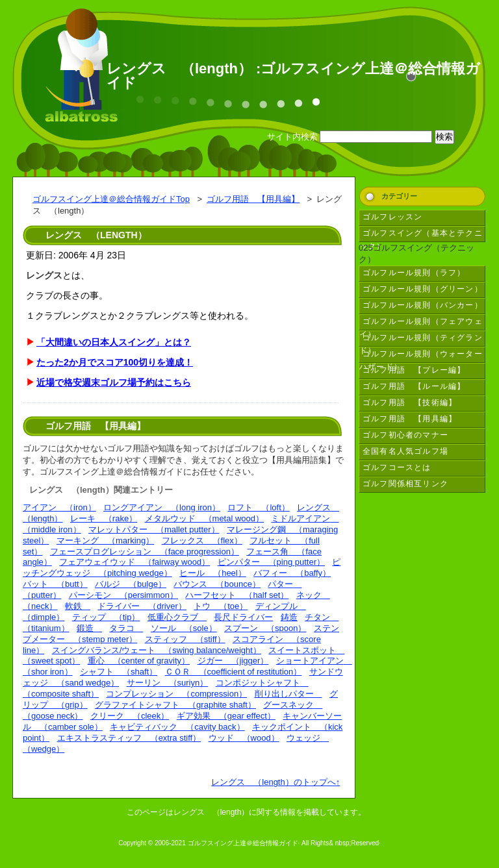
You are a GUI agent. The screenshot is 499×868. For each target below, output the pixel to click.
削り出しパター (288, 694)
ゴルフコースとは (397, 467)
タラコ (126, 628)
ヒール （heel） (213, 573)
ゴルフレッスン (392, 217)
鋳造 (289, 617)
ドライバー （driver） (142, 606)
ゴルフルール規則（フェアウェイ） (421, 324)
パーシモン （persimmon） (123, 595)
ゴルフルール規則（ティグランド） (421, 340)
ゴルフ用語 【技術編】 (410, 403)
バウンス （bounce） (217, 584)
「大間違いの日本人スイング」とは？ (114, 342)
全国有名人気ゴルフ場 (405, 451)
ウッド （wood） (244, 738)
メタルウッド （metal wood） (204, 518)
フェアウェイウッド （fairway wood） (134, 562)
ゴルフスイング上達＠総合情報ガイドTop (111, 199)
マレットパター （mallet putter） (154, 529)
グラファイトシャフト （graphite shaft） (175, 705)
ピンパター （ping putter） (271, 562)
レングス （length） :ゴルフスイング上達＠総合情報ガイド (293, 76)
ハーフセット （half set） (237, 595)
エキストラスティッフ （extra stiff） (129, 738)
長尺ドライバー (243, 617)
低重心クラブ (177, 617)
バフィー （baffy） (292, 573)
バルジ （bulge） (131, 584)
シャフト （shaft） (119, 672)
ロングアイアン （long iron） (162, 507)
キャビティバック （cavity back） (177, 727)
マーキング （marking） (105, 540)
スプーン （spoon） (265, 628)
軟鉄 (78, 606)
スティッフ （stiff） (185, 639)
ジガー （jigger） (233, 661)
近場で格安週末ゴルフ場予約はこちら (114, 382)
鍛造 (89, 628)
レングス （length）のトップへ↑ (275, 782)
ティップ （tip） (106, 617)
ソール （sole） (184, 628)
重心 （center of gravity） (139, 661)
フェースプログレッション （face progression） (145, 552)
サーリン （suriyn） (168, 683)
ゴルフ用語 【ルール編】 (414, 386)
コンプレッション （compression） (176, 694)
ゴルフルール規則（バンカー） (423, 305)
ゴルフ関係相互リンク (405, 484)
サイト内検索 (292, 137)
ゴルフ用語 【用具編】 (253, 199)
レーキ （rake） (104, 518)
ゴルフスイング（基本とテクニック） (421, 235)
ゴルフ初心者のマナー (405, 435)
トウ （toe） (221, 606)
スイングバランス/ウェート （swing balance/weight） (157, 650)
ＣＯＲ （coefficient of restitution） (234, 672)
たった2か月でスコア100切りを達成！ (115, 362)
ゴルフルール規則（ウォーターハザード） (421, 356)
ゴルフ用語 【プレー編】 (414, 370)
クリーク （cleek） (130, 716)
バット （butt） (55, 584)
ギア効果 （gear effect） (226, 716)
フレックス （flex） (202, 540)
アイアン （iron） (59, 507)
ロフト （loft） (258, 507)
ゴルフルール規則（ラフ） (414, 273)
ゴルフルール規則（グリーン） (423, 289)
